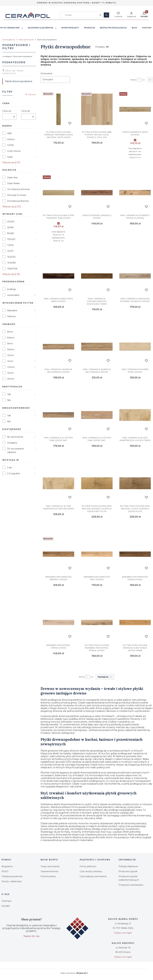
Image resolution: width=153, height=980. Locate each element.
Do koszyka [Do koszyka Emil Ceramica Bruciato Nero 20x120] (58, 319)
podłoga (11, 289)
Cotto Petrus (14, 151)
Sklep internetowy (73, 973)
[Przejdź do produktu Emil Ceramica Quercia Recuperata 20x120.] (58, 347)
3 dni (10, 468)
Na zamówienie (15, 437)
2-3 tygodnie (14, 473)
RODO (5, 871)
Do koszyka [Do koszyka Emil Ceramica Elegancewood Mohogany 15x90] (97, 319)
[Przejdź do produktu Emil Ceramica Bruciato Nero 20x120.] (58, 276)
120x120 (11, 239)
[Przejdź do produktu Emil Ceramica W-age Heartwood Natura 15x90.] (58, 483)
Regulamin (7, 866)
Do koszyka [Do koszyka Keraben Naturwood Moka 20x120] (135, 594)
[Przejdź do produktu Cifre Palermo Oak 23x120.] (58, 193)
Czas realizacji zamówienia (93, 876)
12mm (10, 373)
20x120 (11, 222)
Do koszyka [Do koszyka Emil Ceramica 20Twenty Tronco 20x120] (135, 248)
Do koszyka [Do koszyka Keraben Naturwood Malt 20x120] (97, 594)
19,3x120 (11, 257)
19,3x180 (12, 263)
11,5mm (11, 367)
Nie (9, 400)
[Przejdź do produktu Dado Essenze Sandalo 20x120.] (97, 193)
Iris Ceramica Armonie (18, 189)
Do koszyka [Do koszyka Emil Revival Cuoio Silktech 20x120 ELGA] (135, 526)
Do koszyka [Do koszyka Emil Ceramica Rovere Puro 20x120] (135, 387)
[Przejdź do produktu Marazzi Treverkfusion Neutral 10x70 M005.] (58, 109)
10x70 (10, 251)
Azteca (11, 139)
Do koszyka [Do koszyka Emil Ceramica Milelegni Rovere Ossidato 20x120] (135, 319)
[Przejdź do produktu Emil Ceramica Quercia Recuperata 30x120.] (97, 347)
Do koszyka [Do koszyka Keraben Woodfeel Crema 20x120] (58, 665)
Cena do (26, 111)
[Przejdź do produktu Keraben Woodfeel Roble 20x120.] (97, 622)
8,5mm (11, 338)
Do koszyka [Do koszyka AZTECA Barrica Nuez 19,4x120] (135, 165)
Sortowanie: (47, 73)
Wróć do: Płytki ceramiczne (13, 72)
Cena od (7, 111)
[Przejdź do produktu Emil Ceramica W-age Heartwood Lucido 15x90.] (135, 415)
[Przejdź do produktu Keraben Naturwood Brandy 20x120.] (58, 554)
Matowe (11, 316)
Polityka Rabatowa (128, 866)
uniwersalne (13, 295)
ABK (9, 133)
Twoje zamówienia (50, 866)
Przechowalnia (48, 876)
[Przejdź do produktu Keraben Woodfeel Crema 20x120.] (58, 622)
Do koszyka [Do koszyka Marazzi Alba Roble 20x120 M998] (135, 665)
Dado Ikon (13, 178)
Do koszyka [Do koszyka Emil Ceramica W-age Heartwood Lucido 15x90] (135, 455)
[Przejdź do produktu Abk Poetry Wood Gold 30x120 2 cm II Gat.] (97, 109)
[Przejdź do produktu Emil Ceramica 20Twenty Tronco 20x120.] (135, 193)
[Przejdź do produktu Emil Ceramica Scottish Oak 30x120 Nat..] (97, 415)
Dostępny (12, 443)
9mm (10, 344)
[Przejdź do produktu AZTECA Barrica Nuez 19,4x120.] (135, 109)
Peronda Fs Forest (17, 195)
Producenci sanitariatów (131, 885)
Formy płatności (88, 866)
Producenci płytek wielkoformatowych (129, 878)
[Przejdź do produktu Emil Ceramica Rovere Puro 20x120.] (135, 347)
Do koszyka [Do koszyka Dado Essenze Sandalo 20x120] (97, 248)
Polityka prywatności (12, 876)
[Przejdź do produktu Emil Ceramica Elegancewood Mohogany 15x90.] (97, 276)
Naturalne (12, 311)
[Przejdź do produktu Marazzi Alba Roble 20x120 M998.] (135, 622)
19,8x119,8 (12, 269)
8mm (10, 332)
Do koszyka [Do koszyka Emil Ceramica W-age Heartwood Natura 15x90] (58, 526)
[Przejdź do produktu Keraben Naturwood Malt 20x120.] (97, 554)
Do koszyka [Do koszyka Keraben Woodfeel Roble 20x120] (97, 665)
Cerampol (6, 901)
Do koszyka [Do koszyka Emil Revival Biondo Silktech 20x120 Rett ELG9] (97, 526)
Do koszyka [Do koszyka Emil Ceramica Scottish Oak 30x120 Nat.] (97, 455)
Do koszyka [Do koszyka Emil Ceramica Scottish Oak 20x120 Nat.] (58, 455)
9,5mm (11, 349)
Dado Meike (13, 183)
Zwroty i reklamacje (12, 881)
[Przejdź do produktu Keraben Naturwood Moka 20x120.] (135, 554)
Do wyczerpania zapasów (15, 450)
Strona (133, 80)
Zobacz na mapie (123, 933)
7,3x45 (10, 245)
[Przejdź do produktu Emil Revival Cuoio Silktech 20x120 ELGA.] (135, 483)
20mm (11, 379)
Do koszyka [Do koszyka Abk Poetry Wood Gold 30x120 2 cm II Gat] (97, 165)
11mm (10, 361)
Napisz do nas (31, 936)
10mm (11, 355)
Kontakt (6, 906)
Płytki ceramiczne (26, 40)
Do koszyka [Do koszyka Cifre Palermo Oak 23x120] (58, 248)
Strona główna (9, 40)
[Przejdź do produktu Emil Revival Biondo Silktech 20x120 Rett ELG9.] (97, 483)
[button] (106, 15)
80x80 (11, 233)
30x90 (10, 227)
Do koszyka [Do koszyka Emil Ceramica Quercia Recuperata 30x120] (97, 387)
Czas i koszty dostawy (91, 871)
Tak (9, 394)
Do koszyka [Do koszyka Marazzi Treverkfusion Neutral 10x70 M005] (58, 165)
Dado (10, 157)
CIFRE (11, 145)
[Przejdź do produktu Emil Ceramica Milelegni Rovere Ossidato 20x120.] (135, 276)
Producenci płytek (128, 871)
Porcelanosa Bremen (18, 201)
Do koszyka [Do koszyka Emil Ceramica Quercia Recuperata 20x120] (58, 387)
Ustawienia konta (49, 871)
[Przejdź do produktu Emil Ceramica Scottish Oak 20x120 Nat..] (58, 415)
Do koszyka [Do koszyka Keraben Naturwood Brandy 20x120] (58, 594)
